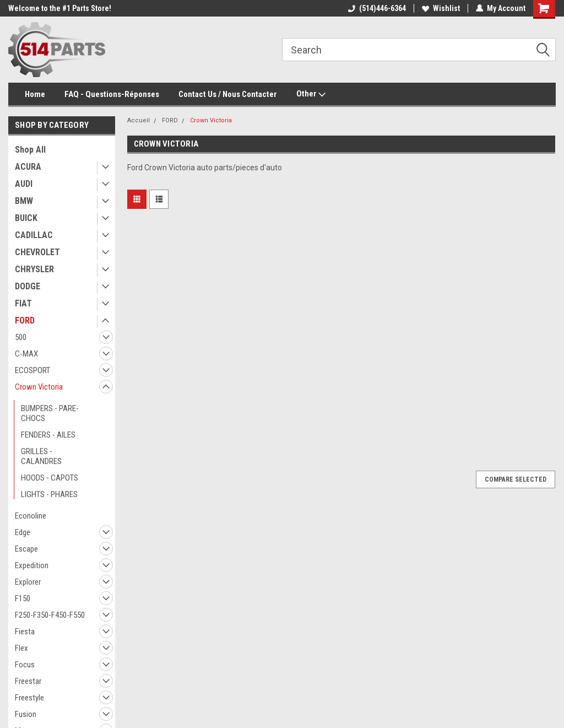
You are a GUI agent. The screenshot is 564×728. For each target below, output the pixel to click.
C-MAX (26, 354)
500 (21, 337)
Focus (25, 665)
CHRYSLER (34, 269)
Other (311, 94)
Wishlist (441, 8)
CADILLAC (34, 235)
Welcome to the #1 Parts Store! (60, 8)
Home (35, 94)
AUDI (24, 184)
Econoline (31, 516)
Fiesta (25, 632)
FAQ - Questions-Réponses (112, 94)
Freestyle (29, 698)
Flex (21, 648)
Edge (23, 532)
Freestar (28, 681)
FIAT (23, 303)
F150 (23, 598)
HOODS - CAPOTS (50, 478)
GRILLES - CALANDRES (41, 456)
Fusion (26, 714)
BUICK (26, 218)
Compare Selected (516, 479)
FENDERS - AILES (48, 435)
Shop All (30, 150)
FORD (25, 320)
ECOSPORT (32, 370)
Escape (26, 549)
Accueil (139, 120)
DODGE (28, 286)
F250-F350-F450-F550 (50, 615)
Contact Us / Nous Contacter (228, 94)
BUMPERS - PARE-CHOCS (50, 413)
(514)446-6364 (377, 8)
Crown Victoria (39, 387)
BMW (24, 201)
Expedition (32, 565)
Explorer (28, 582)
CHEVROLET (37, 252)
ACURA (28, 167)
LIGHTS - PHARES (49, 494)
